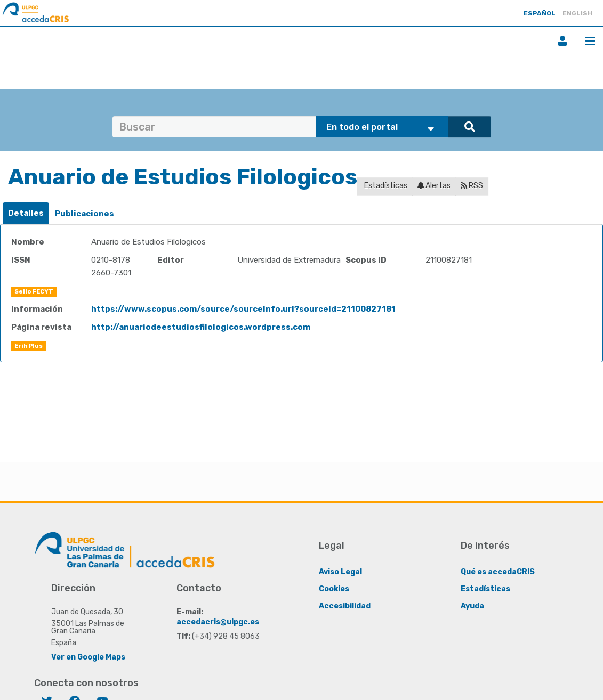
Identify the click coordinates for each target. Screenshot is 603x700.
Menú (590, 41)
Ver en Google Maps (88, 657)
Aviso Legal (340, 572)
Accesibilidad (345, 606)
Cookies (334, 589)
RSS (472, 186)
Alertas (434, 186)
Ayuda (472, 606)
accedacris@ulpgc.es (218, 622)
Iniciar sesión (562, 41)
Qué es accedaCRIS (498, 572)
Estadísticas (385, 186)
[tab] (26, 213)
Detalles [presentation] (26, 213)
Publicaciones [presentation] (85, 214)
